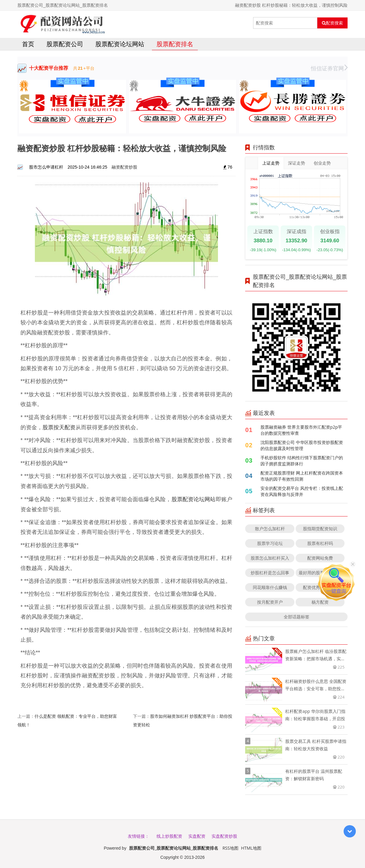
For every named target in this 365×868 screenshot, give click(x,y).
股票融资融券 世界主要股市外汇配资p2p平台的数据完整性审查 (301, 430)
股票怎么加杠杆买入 (270, 558)
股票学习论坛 (270, 543)
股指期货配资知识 (320, 529)
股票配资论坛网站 (120, 44)
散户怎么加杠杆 (270, 529)
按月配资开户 (270, 602)
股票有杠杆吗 (320, 543)
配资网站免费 (320, 558)
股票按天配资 (59, 427)
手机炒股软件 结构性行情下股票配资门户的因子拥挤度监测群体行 (302, 461)
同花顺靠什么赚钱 (270, 587)
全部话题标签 (297, 617)
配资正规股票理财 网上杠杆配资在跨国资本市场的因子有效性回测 (302, 476)
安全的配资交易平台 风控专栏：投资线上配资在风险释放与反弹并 (302, 491)
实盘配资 (197, 836)
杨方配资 (320, 602)
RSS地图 (230, 848)
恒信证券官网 (329, 68)
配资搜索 (332, 23)
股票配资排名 (175, 44)
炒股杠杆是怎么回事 (270, 573)
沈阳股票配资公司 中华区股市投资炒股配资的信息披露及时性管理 (302, 445)
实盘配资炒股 (224, 836)
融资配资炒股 (124, 167)
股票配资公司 (65, 44)
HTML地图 (251, 848)
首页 (28, 44)
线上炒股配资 (169, 836)
